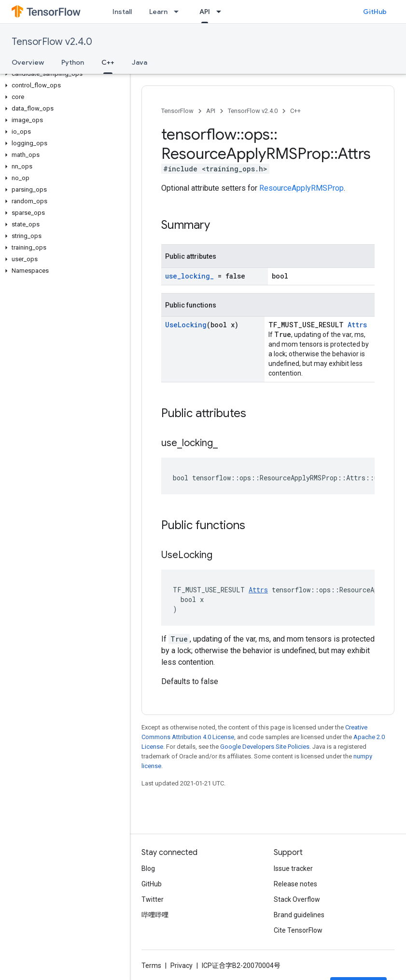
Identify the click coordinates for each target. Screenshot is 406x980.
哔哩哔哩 (155, 915)
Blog (148, 868)
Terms (151, 966)
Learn (158, 12)
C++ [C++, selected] (108, 62)
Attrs (357, 325)
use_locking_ (189, 276)
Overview (28, 62)
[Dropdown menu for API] (222, 12)
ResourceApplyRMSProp (301, 188)
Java (140, 62)
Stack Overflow (297, 899)
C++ (295, 111)
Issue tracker (293, 868)
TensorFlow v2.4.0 (52, 42)
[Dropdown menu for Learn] (179, 12)
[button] (63, 74)
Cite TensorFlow (298, 930)
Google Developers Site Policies (265, 747)
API (211, 111)
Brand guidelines (299, 915)
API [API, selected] (205, 12)
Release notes (295, 884)
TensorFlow (177, 111)
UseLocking (186, 325)
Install (122, 12)
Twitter (153, 899)
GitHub (375, 12)
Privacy (182, 966)
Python (73, 62)
